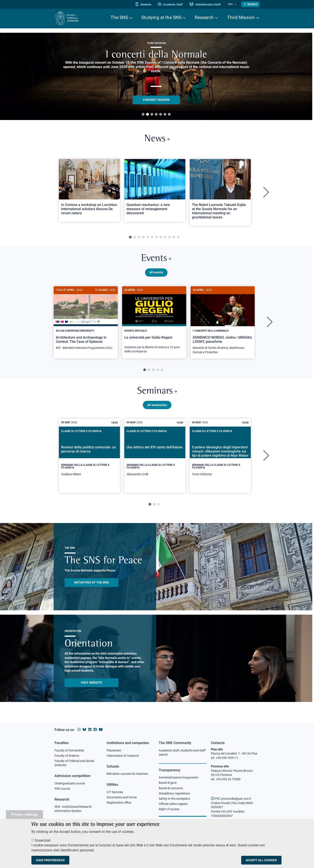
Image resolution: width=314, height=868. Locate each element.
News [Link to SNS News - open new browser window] (157, 139)
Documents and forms (122, 798)
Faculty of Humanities (69, 750)
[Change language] (235, 4)
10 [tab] (169, 238)
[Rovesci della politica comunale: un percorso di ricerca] (89, 458)
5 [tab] (160, 115)
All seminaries (157, 407)
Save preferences (50, 860)
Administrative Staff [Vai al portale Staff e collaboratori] (207, 4)
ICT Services (115, 792)
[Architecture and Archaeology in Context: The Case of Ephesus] (86, 322)
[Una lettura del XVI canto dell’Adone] (155, 458)
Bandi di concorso (171, 788)
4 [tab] (156, 115)
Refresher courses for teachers (127, 774)
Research (204, 17)
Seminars (157, 393)
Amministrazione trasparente (178, 778)
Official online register (173, 805)
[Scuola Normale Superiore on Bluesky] (84, 730)
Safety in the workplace (174, 799)
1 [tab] (143, 115)
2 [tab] (147, 115)
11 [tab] (174, 238)
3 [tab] (152, 115)
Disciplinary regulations (174, 794)
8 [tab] (161, 238)
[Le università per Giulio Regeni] (154, 323)
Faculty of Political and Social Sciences (74, 763)
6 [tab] (165, 115)
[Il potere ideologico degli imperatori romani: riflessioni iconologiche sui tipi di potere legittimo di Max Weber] (220, 458)
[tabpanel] (89, 193)
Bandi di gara (168, 783)
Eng (231, 4)
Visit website (91, 685)
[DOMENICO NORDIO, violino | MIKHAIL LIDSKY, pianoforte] (223, 324)
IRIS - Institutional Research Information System (73, 809)
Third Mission (241, 17)
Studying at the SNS (161, 17)
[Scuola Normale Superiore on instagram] (79, 730)
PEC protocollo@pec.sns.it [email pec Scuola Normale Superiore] (231, 799)
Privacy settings (25, 814)
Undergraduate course (70, 784)
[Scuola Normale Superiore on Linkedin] (90, 730)
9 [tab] (165, 238)
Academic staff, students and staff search (182, 753)
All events (156, 273)
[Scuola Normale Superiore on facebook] (95, 730)
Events (156, 260)
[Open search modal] (250, 4)
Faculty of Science (67, 756)
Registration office (119, 803)
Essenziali (43, 840)
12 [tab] (178, 238)
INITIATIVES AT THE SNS (91, 585)
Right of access (169, 810)
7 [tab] (169, 115)
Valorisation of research (123, 756)
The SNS (119, 17)
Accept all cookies (261, 860)
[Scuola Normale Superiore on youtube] (101, 730)
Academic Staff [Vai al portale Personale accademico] (172, 4)
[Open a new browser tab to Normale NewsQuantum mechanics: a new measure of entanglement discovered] (155, 191)
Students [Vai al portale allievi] (145, 4)
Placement (114, 750)
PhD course (62, 789)
